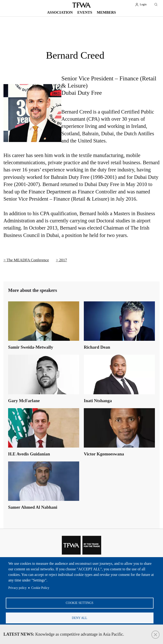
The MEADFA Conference (28, 260)
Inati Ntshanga (98, 401)
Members (106, 12)
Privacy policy (17, 587)
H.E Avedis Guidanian (29, 454)
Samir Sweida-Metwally (31, 347)
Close (155, 635)
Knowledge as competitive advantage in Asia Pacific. (64, 634)
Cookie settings (80, 603)
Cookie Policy (40, 587)
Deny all (79, 618)
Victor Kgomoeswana (104, 454)
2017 (63, 260)
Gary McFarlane (24, 401)
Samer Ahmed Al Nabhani (33, 507)
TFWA (81, 5)
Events (85, 12)
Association (60, 12)
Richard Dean (97, 347)
